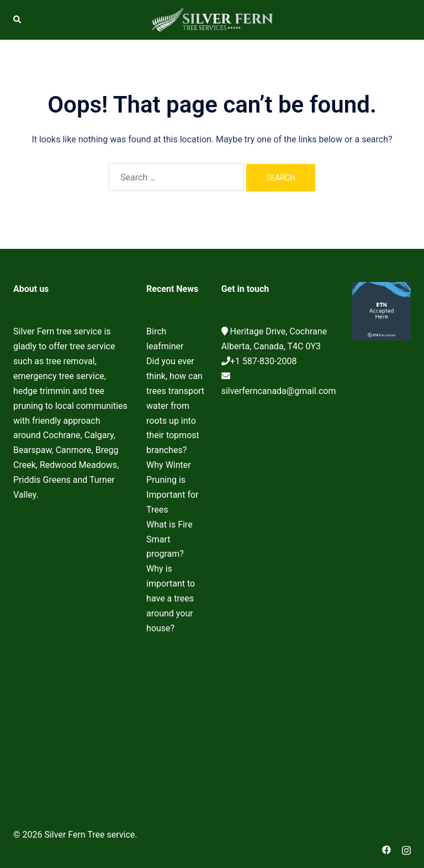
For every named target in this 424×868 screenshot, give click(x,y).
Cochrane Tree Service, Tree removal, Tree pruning (71, 654)
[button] (18, 20)
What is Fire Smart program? (169, 539)
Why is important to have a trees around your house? (171, 598)
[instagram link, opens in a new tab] (406, 850)
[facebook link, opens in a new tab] (386, 850)
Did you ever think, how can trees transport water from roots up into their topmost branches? (175, 406)
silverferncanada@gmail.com (279, 391)
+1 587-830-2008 (264, 361)
